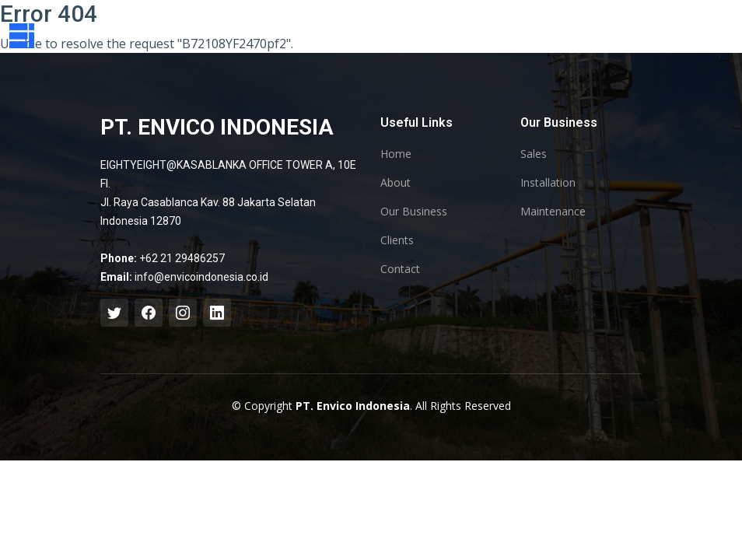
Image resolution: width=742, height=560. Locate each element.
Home (396, 154)
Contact (400, 269)
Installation (548, 183)
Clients (397, 240)
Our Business (414, 212)
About (395, 183)
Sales (534, 154)
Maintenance (553, 212)
